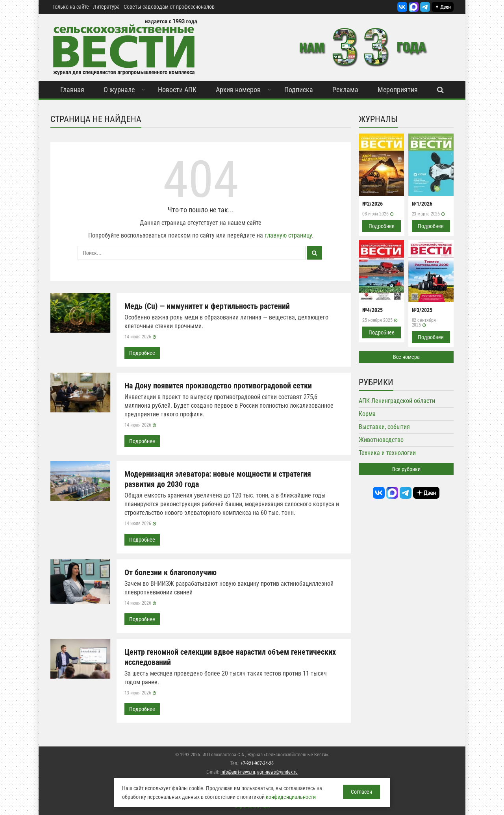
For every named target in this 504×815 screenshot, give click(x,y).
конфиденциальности (291, 797)
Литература (106, 7)
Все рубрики (406, 469)
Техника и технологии (387, 453)
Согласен (361, 792)
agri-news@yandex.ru (277, 772)
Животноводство (381, 440)
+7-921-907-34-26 (257, 763)
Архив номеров (238, 90)
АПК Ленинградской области (397, 401)
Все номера (406, 357)
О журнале (119, 90)
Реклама (345, 90)
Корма (367, 414)
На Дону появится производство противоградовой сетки (218, 386)
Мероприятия (398, 90)
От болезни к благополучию (170, 572)
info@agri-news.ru (238, 772)
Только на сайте (71, 7)
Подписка (299, 90)
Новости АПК (177, 90)
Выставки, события (384, 427)
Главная (72, 90)
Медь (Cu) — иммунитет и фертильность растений (207, 306)
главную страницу (288, 235)
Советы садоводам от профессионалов (169, 7)
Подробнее (142, 353)
